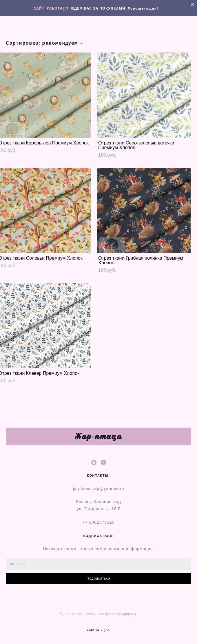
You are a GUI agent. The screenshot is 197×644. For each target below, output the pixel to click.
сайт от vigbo (99, 630)
